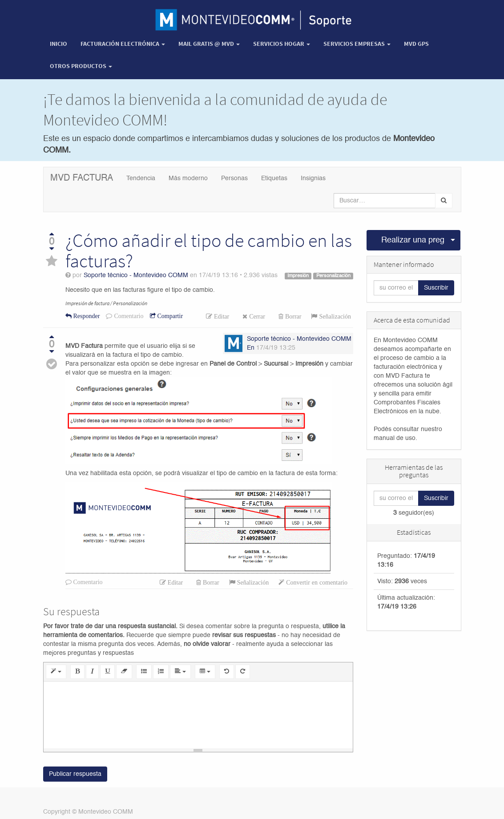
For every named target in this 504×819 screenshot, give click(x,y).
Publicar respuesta (75, 774)
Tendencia (141, 178)
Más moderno (188, 178)
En (251, 348)
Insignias (313, 178)
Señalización (334, 316)
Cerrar (256, 316)
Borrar (292, 316)
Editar (221, 316)
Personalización (333, 276)
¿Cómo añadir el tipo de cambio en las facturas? (209, 250)
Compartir (169, 316)
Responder (86, 316)
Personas (234, 178)
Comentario (128, 316)
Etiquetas (274, 178)
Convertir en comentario (316, 582)
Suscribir (436, 288)
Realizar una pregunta (413, 240)
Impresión (298, 276)
